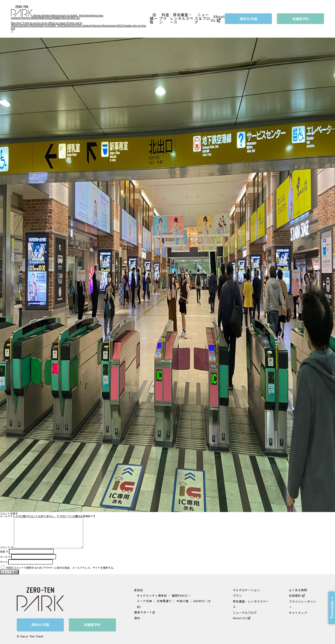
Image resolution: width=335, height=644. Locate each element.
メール (5, 557)
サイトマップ (298, 612)
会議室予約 (301, 19)
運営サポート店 (144, 612)
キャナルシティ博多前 (152, 596)
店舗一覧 (154, 19)
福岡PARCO (179, 596)
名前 (4, 551)
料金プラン (164, 19)
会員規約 (295, 596)
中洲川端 (182, 601)
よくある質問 (298, 590)
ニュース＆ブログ (202, 19)
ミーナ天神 (144, 601)
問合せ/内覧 (249, 19)
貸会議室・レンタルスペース (182, 19)
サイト (4, 562)
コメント (7, 547)
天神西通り (164, 601)
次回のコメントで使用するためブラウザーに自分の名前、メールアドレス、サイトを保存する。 (61, 568)
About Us (218, 18)
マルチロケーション (246, 590)
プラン (237, 596)
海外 (137, 617)
